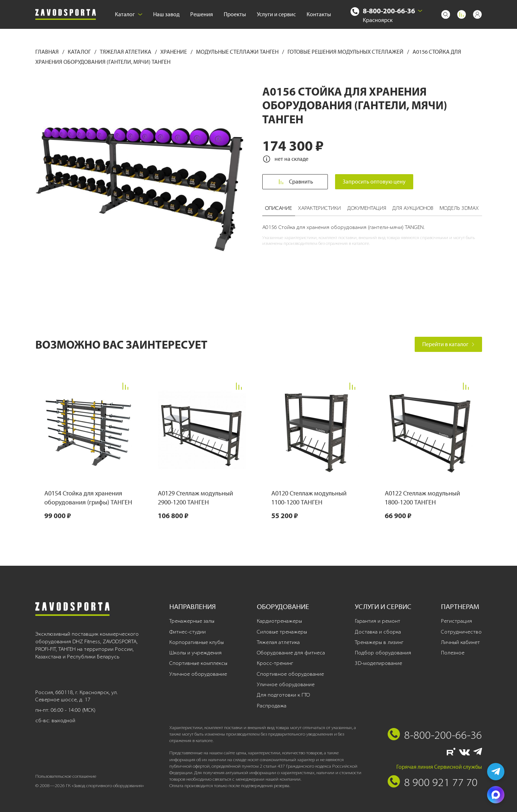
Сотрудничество (461, 632)
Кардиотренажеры (279, 621)
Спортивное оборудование (290, 674)
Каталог (129, 14)
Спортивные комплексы (198, 663)
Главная (48, 52)
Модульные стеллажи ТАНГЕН (238, 52)
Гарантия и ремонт (378, 621)
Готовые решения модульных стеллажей (346, 52)
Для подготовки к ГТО (283, 695)
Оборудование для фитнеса (291, 653)
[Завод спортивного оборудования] (66, 15)
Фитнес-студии (188, 632)
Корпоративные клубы (197, 642)
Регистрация (456, 621)
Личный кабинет (460, 642)
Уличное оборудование (198, 674)
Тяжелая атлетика (126, 52)
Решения (202, 14)
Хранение (174, 52)
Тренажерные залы (192, 621)
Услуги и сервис (276, 14)
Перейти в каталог (448, 344)
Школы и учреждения (195, 653)
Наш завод (166, 14)
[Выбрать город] (420, 11)
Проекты (235, 14)
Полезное (453, 653)
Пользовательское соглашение (66, 776)
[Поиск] (446, 14)
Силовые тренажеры (282, 632)
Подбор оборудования (383, 653)
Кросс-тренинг (275, 663)
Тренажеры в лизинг (379, 642)
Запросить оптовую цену (375, 182)
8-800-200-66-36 (389, 11)
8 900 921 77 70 (441, 782)
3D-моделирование (378, 663)
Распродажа (272, 706)
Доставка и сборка (378, 632)
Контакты (319, 14)
